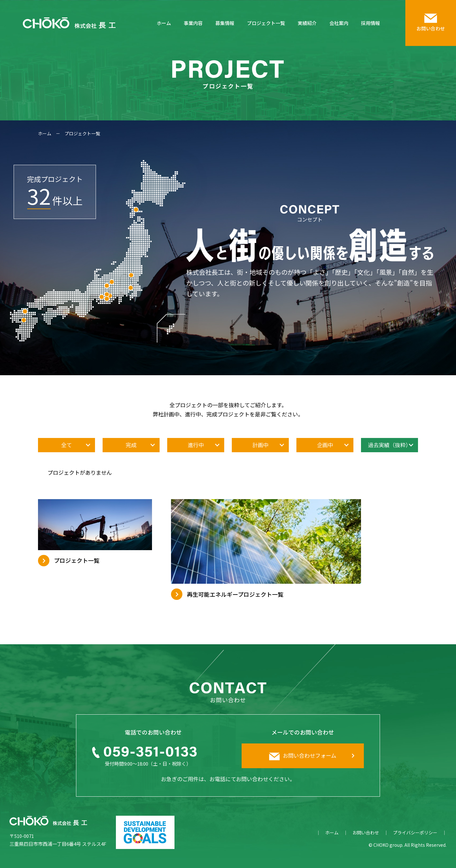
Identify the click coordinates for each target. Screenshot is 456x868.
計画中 (260, 445)
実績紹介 (307, 23)
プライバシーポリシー (415, 833)
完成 (131, 445)
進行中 (196, 445)
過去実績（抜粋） (389, 445)
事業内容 (193, 23)
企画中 (325, 445)
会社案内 (339, 23)
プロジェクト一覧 (266, 23)
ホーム (164, 23)
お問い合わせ (366, 833)
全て (66, 445)
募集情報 (225, 23)
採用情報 (370, 23)
